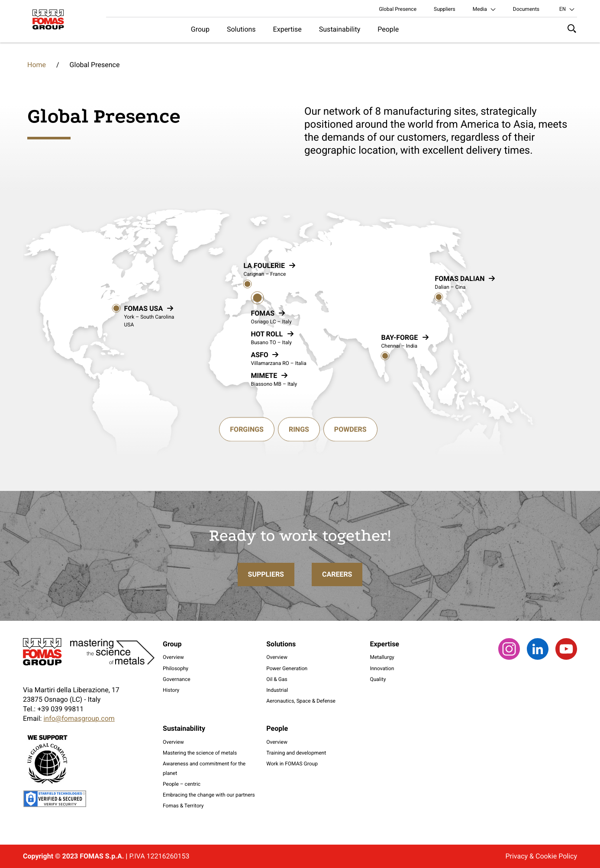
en (563, 9)
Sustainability (340, 29)
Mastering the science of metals (200, 753)
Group (200, 29)
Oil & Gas (277, 679)
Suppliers (445, 9)
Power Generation (287, 668)
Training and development (296, 753)
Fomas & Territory (183, 806)
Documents (526, 9)
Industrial (277, 690)
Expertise (287, 29)
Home (37, 65)
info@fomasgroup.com (79, 718)
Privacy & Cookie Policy (541, 856)
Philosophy (176, 668)
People (388, 29)
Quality (378, 679)
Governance (177, 679)
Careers (337, 606)
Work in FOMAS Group (292, 764)
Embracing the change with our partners (209, 795)
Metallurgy (382, 657)
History (171, 690)
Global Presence (398, 9)
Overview (173, 657)
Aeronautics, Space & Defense (301, 701)
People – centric (182, 784)
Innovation (382, 668)
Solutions (241, 29)
